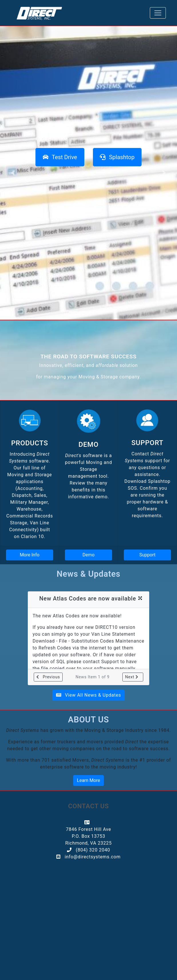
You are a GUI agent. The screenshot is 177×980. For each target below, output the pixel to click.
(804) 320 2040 (92, 850)
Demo (88, 555)
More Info (30, 555)
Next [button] (132, 677)
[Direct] (40, 13)
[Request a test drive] (60, 157)
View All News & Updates (89, 695)
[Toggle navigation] (158, 13)
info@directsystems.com (92, 857)
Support (147, 555)
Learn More (88, 780)
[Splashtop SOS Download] (117, 157)
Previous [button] (48, 677)
